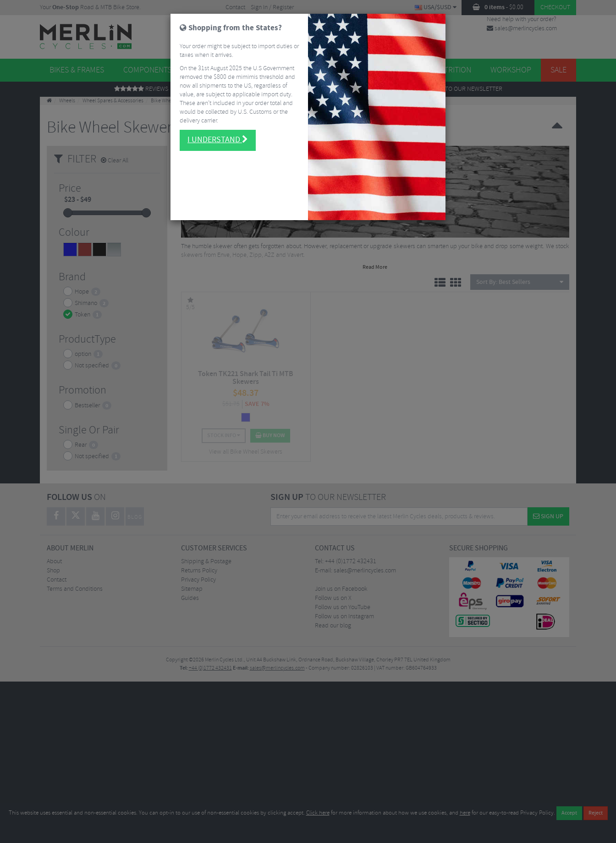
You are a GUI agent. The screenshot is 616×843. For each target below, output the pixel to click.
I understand (218, 136)
